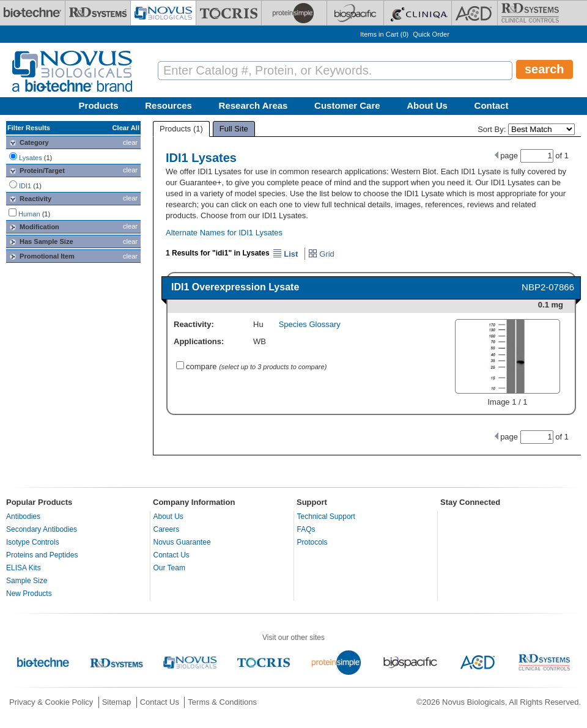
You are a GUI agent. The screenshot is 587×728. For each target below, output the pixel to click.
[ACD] (474, 13)
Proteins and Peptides (42, 555)
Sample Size (27, 581)
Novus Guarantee (182, 542)
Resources (168, 105)
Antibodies (23, 517)
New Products (29, 594)
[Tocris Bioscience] (229, 13)
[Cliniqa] (418, 13)
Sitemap (117, 702)
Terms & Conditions (222, 702)
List (286, 254)
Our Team (169, 568)
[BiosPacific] (355, 13)
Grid (321, 254)
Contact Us (172, 555)
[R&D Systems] (98, 13)
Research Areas (253, 105)
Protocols (312, 542)
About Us (427, 105)
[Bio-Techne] (32, 13)
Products (99, 105)
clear (130, 142)
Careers (167, 529)
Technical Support (326, 517)
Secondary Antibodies (42, 529)
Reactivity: (194, 324)
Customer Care (347, 105)
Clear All (126, 128)
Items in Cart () (384, 34)
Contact (492, 105)
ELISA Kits (24, 568)
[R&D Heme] (530, 13)
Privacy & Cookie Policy (51, 702)
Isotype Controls (33, 542)
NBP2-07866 (548, 287)
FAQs (306, 529)
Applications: (199, 341)
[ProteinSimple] (294, 13)
